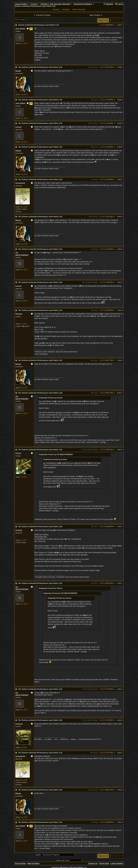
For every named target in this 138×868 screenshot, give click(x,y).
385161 (120, 282)
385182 (120, 360)
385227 (120, 583)
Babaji (95, 100)
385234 (120, 720)
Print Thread (20, 20)
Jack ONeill (93, 67)
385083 (120, 100)
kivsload (94, 753)
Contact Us (93, 863)
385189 (120, 450)
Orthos (95, 527)
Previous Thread (42, 15)
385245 (120, 790)
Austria (24, 542)
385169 (120, 310)
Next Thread (96, 15)
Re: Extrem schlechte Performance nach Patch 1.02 (40, 67)
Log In (119, 4)
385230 (120, 689)
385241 (120, 753)
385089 (120, 147)
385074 (120, 25)
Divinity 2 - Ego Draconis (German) (55, 4)
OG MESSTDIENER (90, 282)
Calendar (66, 9)
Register (108, 4)
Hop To (38, 855)
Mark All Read (33, 863)
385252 (120, 822)
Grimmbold (93, 217)
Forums (34, 4)
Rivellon (94, 360)
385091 (120, 180)
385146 (120, 217)
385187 (120, 393)
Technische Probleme (83, 4)
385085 (120, 123)
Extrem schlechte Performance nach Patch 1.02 (39, 25)
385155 (120, 249)
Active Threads (79, 9)
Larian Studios (21, 4)
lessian (95, 147)
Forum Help (104, 863)
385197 (120, 527)
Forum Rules (20, 863)
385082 (120, 67)
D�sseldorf (25, 326)
